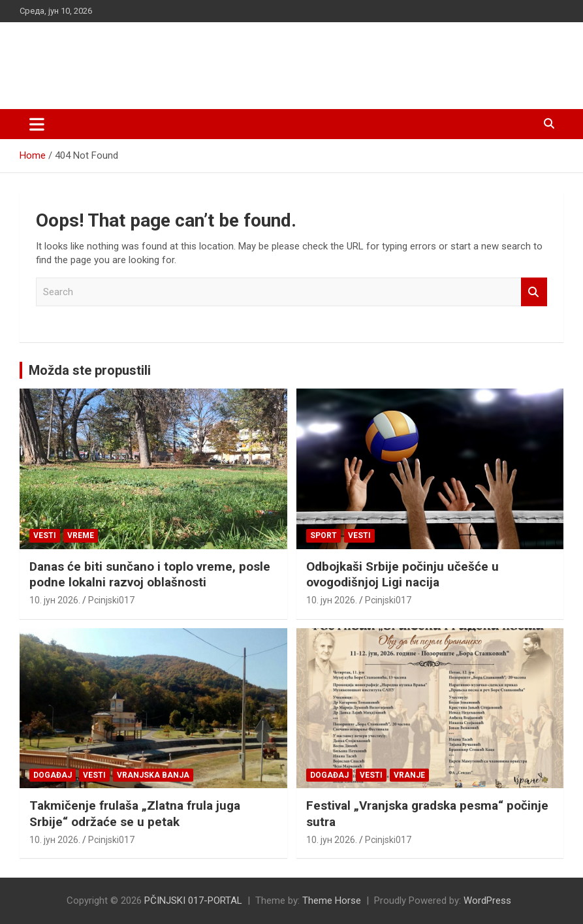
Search (534, 292)
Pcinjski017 (111, 600)
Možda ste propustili (90, 370)
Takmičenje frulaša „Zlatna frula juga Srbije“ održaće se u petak (135, 814)
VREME (81, 535)
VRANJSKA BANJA (153, 775)
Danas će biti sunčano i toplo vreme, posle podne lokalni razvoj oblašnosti (150, 575)
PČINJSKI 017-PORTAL (157, 58)
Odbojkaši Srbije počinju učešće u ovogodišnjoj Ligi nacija (402, 575)
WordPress (487, 900)
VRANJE (409, 775)
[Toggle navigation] (37, 124)
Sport (323, 535)
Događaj (53, 775)
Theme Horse (332, 900)
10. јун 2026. (55, 600)
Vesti (45, 535)
